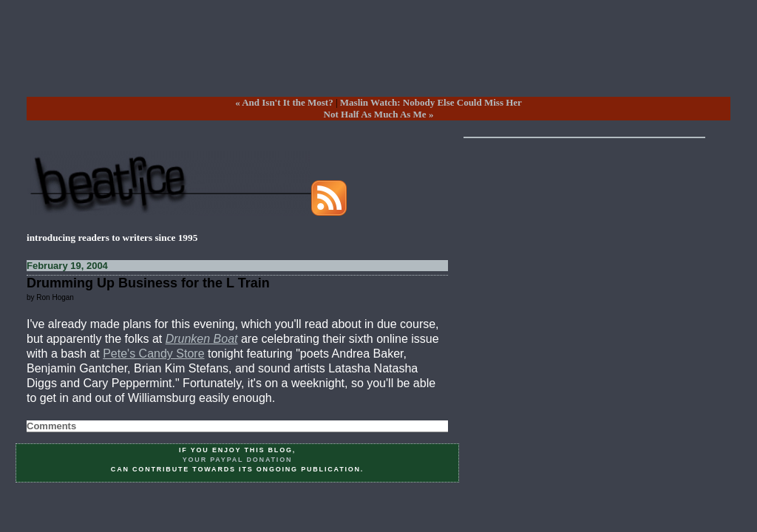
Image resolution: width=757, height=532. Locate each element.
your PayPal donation (238, 460)
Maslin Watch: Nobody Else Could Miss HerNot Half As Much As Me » (423, 108)
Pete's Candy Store (153, 354)
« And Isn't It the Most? (284, 102)
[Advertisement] (378, 60)
